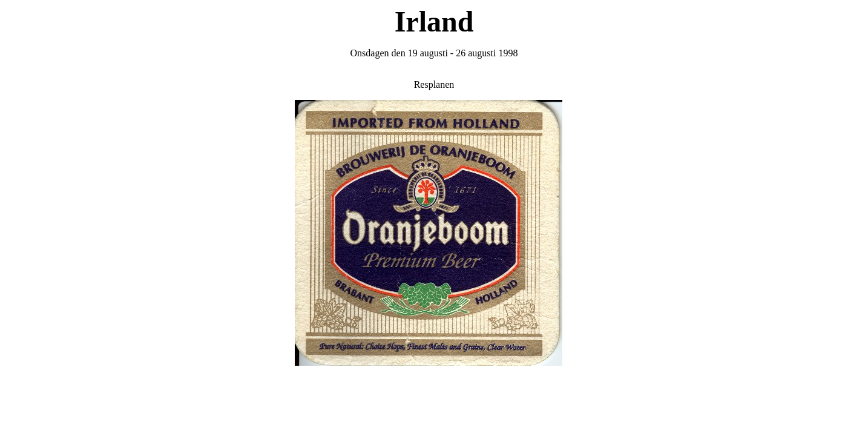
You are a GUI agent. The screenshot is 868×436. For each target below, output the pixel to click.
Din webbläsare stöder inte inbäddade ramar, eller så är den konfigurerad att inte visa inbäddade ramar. (434, 239)
